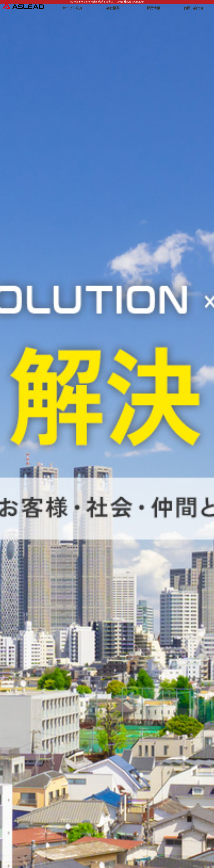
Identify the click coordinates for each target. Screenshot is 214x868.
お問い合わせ (194, 8)
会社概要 (113, 8)
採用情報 (153, 8)
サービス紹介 (73, 8)
